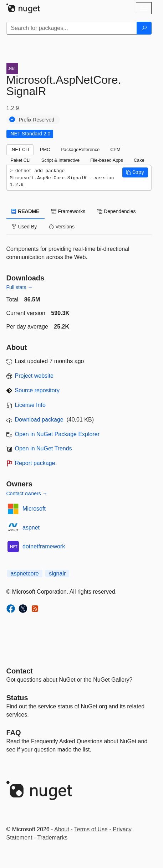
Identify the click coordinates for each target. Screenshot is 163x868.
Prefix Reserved (37, 120)
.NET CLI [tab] (20, 149)
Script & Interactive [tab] (60, 160)
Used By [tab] (24, 227)
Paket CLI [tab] (21, 160)
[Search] (144, 28)
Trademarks (52, 838)
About (62, 829)
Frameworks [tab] (68, 211)
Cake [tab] (139, 160)
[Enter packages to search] (72, 28)
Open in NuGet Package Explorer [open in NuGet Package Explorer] (57, 434)
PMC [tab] (45, 149)
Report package (35, 463)
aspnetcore (25, 573)
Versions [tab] (62, 227)
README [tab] (26, 211)
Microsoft (34, 509)
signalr (57, 573)
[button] (135, 172)
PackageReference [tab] (80, 149)
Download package (39, 420)
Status (17, 698)
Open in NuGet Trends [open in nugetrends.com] (44, 448)
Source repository (37, 390)
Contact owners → (27, 494)
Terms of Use (91, 829)
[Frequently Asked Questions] (14, 733)
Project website (34, 376)
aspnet (31, 528)
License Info (30, 405)
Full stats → (20, 287)
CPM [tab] (115, 149)
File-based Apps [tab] (107, 160)
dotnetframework (44, 546)
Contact (20, 671)
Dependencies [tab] (116, 211)
